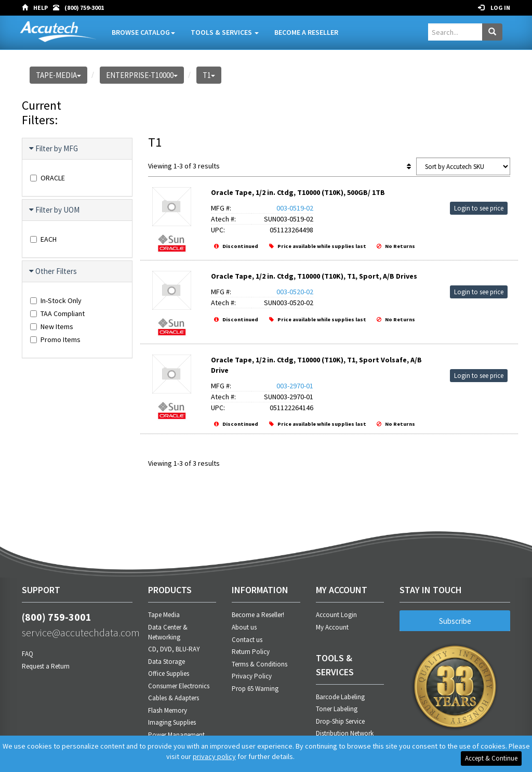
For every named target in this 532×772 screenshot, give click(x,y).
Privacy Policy (252, 676)
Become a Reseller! (258, 615)
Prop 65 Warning (255, 689)
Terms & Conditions (260, 664)
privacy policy (214, 756)
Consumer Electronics (179, 686)
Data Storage (167, 662)
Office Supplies (169, 673)
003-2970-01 (295, 386)
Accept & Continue (491, 758)
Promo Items (55, 339)
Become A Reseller (306, 32)
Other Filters (54, 271)
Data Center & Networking (168, 632)
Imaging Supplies (172, 722)
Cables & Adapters (174, 698)
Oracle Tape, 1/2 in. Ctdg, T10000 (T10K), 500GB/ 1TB (298, 192)
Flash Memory (168, 710)
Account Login (336, 615)
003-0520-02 (295, 292)
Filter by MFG (54, 149)
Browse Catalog (143, 32)
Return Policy (251, 652)
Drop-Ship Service (340, 721)
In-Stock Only (56, 300)
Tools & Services (225, 32)
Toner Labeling (337, 709)
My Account (332, 627)
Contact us (247, 640)
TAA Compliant (57, 313)
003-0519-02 (295, 208)
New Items (52, 326)
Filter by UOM (55, 210)
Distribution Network (345, 733)
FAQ (28, 654)
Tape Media (164, 615)
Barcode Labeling (340, 697)
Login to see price (479, 208)
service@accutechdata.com (77, 632)
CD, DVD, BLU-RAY (174, 649)
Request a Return (46, 666)
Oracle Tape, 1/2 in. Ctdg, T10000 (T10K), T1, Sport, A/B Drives (314, 276)
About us (244, 627)
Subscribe (455, 621)
